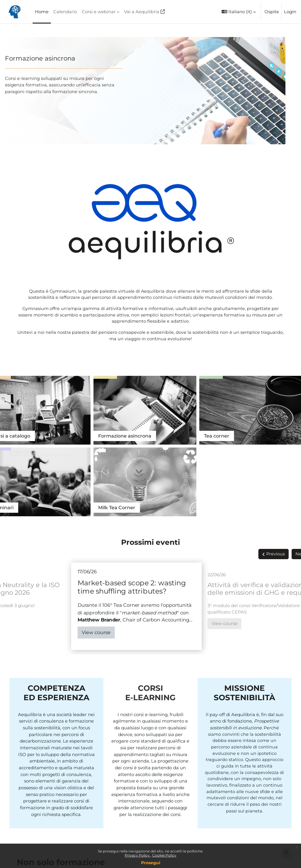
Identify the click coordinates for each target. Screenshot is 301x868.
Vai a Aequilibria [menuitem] (142, 12)
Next (286, 455)
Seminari (197, 407)
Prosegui (151, 863)
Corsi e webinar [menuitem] (99, 12)
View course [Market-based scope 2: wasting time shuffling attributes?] (110, 533)
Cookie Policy (164, 855)
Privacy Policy (138, 855)
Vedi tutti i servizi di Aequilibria (54, 793)
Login (290, 12)
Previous (261, 455)
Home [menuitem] (42, 12)
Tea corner (139, 407)
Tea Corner (271, 407)
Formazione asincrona (54, 58)
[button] (239, 12)
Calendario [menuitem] (65, 12)
